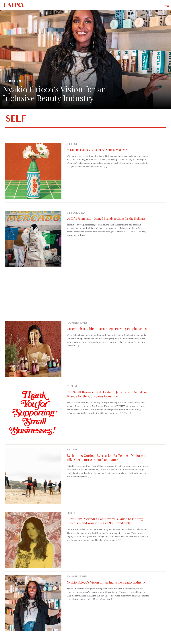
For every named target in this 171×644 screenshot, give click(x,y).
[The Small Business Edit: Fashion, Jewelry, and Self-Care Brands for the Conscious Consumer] (33, 413)
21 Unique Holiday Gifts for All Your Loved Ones (98, 150)
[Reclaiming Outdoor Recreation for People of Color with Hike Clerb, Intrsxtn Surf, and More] (33, 476)
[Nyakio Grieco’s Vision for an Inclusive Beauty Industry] (33, 603)
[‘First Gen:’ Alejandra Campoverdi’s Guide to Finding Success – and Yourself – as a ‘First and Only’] (33, 540)
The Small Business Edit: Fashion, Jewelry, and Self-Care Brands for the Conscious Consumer (107, 394)
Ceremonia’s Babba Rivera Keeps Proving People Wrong (107, 329)
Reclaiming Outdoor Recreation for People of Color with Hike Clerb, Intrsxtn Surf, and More (107, 457)
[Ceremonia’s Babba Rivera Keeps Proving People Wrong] (33, 349)
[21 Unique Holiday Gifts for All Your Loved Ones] (33, 171)
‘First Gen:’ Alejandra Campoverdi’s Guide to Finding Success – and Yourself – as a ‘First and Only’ (105, 521)
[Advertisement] (85, 294)
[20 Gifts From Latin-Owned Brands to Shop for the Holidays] (33, 239)
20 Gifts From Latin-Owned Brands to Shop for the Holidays (106, 218)
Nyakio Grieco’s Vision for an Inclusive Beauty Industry (106, 582)
